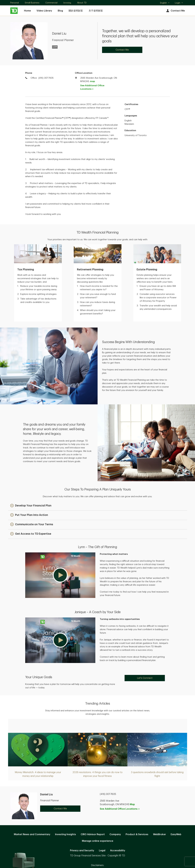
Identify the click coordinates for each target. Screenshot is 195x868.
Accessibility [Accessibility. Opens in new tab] (118, 835)
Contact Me (175, 11)
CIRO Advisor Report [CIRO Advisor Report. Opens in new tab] (93, 819)
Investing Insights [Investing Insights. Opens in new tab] (65, 819)
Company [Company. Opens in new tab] (115, 819)
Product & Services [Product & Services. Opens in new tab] (137, 819)
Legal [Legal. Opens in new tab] (102, 835)
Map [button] (132, 789)
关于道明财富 (96, 11)
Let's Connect (145, 663)
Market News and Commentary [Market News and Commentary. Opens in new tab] (32, 819)
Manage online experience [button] (98, 825)
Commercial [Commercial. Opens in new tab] (51, 3)
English (165, 3)
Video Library (44, 11)
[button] (31, 490)
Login (179, 3)
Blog (60, 11)
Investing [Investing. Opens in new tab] (67, 3)
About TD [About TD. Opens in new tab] (82, 3)
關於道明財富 (76, 11)
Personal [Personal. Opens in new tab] (15, 3)
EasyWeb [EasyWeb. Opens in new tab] (176, 819)
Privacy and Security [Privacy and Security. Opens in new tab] (82, 835)
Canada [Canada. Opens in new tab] (98, 855)
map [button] (92, 81)
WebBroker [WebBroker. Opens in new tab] (159, 819)
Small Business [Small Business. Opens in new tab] (32, 3)
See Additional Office (92, 87)
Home (27, 11)
